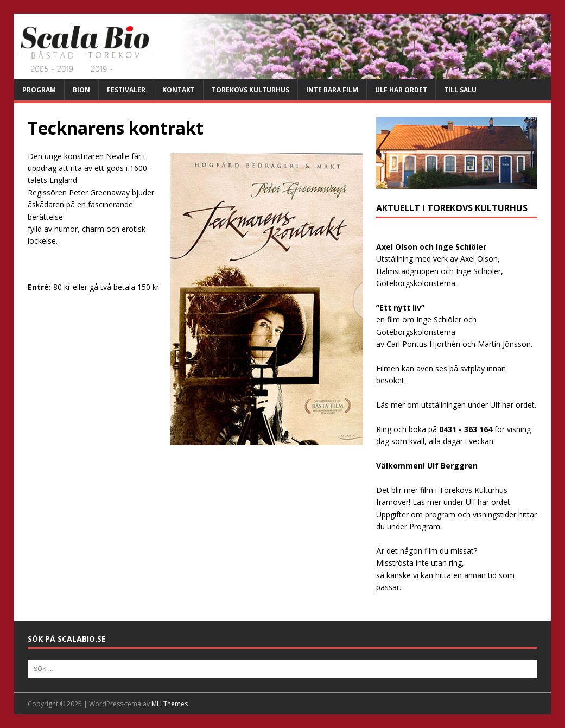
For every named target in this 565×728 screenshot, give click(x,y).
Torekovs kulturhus (250, 90)
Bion (81, 90)
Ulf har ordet (401, 90)
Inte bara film (332, 90)
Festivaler (126, 90)
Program (39, 90)
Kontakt (179, 90)
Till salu (460, 90)
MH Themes (170, 704)
